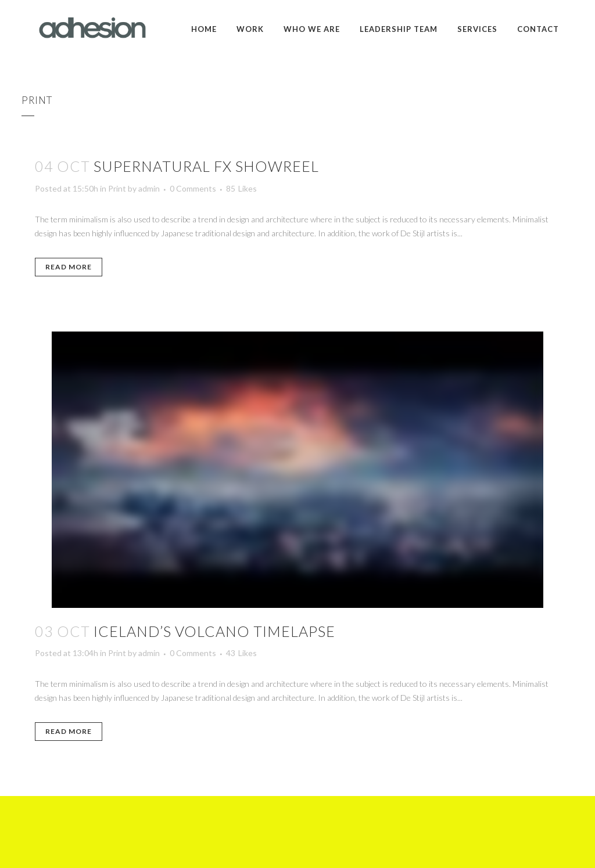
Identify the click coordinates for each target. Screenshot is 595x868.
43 (241, 653)
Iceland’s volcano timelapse (214, 631)
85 (241, 189)
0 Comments (193, 188)
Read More (69, 267)
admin (149, 188)
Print (117, 188)
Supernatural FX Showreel (206, 166)
